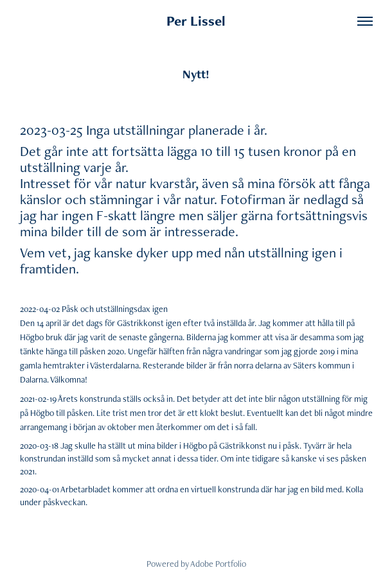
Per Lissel (196, 21)
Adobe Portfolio (218, 564)
